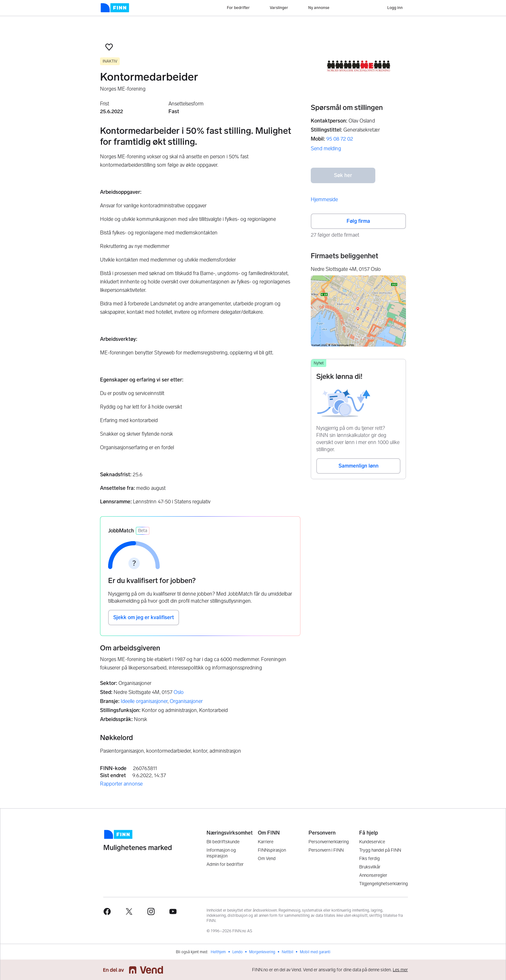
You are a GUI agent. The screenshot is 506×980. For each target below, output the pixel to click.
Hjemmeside (324, 199)
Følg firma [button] (358, 221)
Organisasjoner (186, 701)
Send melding (326, 148)
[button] (109, 47)
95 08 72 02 (340, 139)
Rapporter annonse (121, 784)
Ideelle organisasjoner (144, 701)
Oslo (179, 692)
